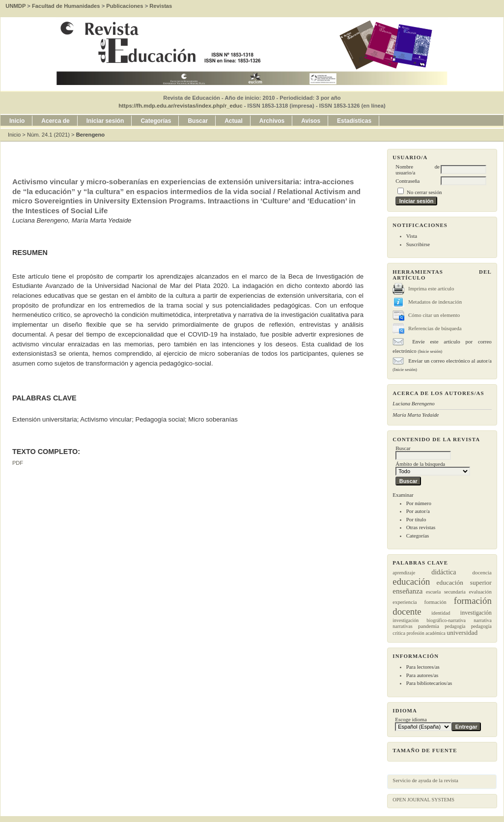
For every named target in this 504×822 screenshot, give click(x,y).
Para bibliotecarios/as (429, 683)
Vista (412, 236)
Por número (419, 503)
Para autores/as (422, 675)
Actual (234, 121)
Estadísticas (354, 121)
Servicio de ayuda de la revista (425, 780)
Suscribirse (418, 244)
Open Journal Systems (423, 800)
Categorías (418, 536)
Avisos (311, 121)
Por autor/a (418, 511)
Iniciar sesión (105, 121)
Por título (416, 519)
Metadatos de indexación (435, 302)
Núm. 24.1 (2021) (48, 135)
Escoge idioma (411, 719)
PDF (18, 463)
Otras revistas (421, 527)
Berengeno (90, 135)
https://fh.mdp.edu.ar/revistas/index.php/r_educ (180, 106)
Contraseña (407, 181)
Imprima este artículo (431, 288)
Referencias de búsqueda (435, 328)
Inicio (17, 121)
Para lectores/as (423, 667)
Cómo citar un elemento (434, 315)
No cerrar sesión (424, 192)
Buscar (198, 121)
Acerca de (55, 121)
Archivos (272, 121)
